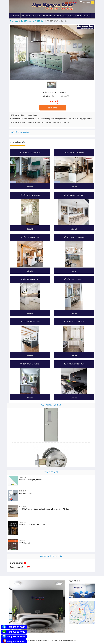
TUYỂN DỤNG (68, 16)
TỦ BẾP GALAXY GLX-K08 (30, 237)
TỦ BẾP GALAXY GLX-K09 (74, 237)
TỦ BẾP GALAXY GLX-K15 (74, 364)
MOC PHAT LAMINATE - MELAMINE (32, 525)
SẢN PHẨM (36, 16)
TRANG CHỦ (15, 16)
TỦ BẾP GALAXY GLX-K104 (74, 153)
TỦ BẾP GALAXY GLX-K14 (30, 364)
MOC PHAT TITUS (26, 493)
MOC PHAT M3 (25, 543)
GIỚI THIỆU (26, 16)
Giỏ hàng (87, 2)
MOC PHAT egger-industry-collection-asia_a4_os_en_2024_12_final (44, 509)
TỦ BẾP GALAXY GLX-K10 (30, 279)
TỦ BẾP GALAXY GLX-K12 (30, 322)
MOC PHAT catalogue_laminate (31, 480)
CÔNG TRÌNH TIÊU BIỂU (52, 16)
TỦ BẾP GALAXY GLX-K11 (74, 279)
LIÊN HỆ (86, 16)
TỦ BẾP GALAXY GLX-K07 (74, 195)
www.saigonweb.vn (68, 640)
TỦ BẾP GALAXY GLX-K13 (74, 322)
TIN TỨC (78, 16)
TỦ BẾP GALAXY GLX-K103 (30, 153)
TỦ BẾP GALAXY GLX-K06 (30, 195)
